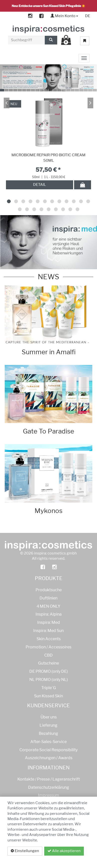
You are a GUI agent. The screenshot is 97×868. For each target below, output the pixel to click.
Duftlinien (48, 598)
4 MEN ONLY (48, 606)
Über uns (49, 717)
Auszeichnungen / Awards (49, 758)
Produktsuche (49, 590)
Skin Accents (49, 639)
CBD (48, 655)
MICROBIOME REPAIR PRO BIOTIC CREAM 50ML (48, 158)
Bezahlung (48, 733)
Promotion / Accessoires (48, 647)
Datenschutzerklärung (63, 860)
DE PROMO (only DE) (49, 671)
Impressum (49, 795)
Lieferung (48, 725)
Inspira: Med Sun (48, 631)
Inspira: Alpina (49, 614)
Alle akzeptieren (64, 851)
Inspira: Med (49, 622)
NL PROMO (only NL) (49, 680)
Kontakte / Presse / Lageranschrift (49, 779)
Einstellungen (25, 851)
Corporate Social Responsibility (48, 750)
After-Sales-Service (48, 742)
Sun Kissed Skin (48, 696)
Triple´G (49, 688)
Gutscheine (48, 663)
